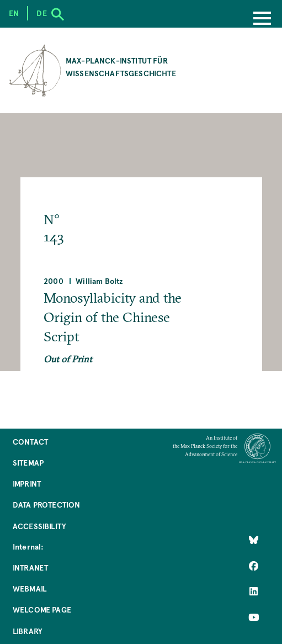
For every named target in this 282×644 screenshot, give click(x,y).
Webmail (30, 588)
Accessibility (39, 526)
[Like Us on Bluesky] (254, 540)
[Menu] (262, 19)
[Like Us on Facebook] (254, 566)
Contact (30, 442)
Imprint (27, 484)
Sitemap (28, 463)
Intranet (30, 568)
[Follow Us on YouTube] (254, 617)
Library (27, 631)
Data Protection (46, 505)
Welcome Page (42, 609)
